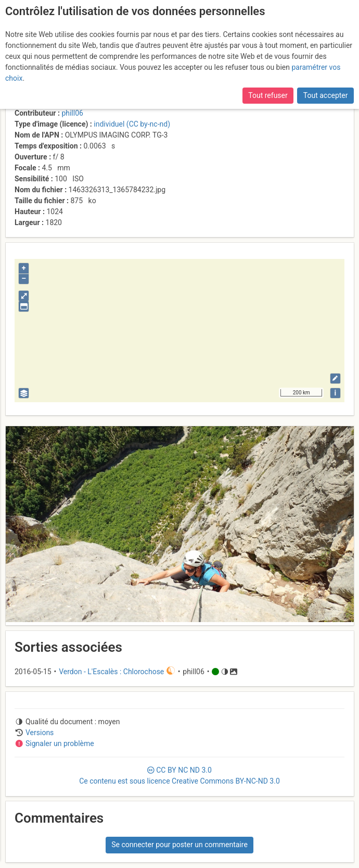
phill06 (72, 113)
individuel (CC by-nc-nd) (132, 124)
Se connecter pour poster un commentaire (179, 845)
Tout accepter (326, 95)
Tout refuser (268, 95)
